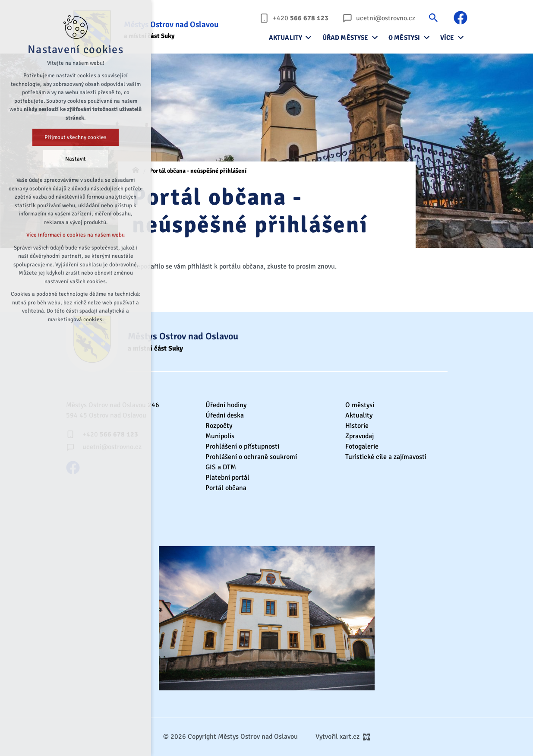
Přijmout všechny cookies (76, 137)
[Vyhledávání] (433, 17)
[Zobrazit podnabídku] (309, 38)
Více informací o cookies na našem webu (76, 235)
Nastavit (76, 159)
